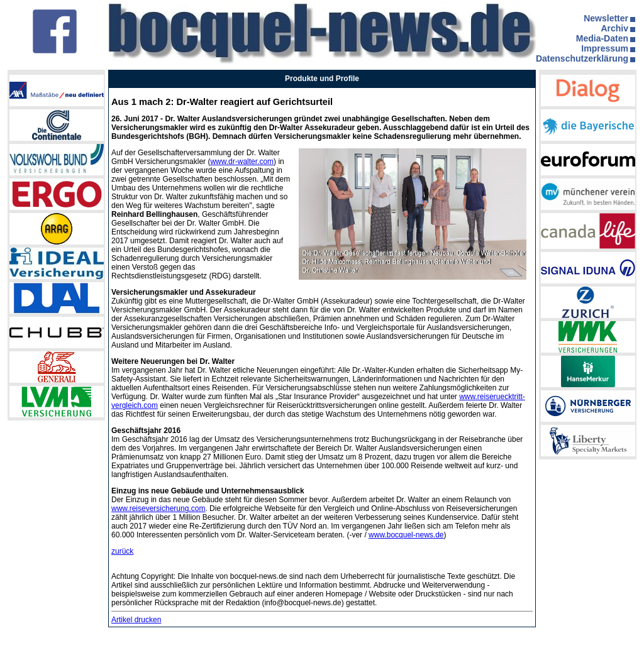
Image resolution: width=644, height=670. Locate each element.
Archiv (614, 28)
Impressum (605, 48)
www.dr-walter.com (242, 162)
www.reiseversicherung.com (158, 508)
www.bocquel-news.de (406, 535)
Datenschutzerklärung (582, 58)
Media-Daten (602, 38)
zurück (122, 551)
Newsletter (606, 18)
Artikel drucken (136, 620)
